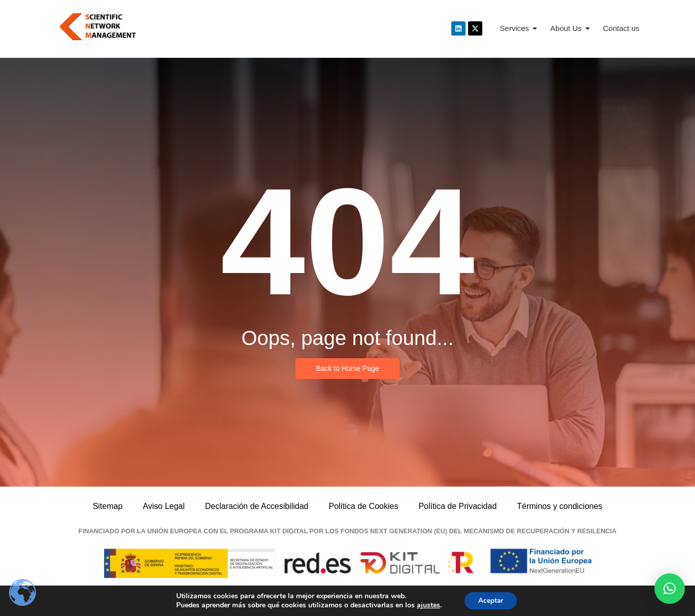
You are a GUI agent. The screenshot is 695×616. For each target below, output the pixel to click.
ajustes (426, 605)
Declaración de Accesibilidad (257, 506)
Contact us (621, 28)
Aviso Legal (163, 506)
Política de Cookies (363, 506)
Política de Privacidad (457, 506)
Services (519, 28)
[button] (670, 589)
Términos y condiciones (559, 506)
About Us (570, 28)
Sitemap (108, 506)
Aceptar (491, 600)
